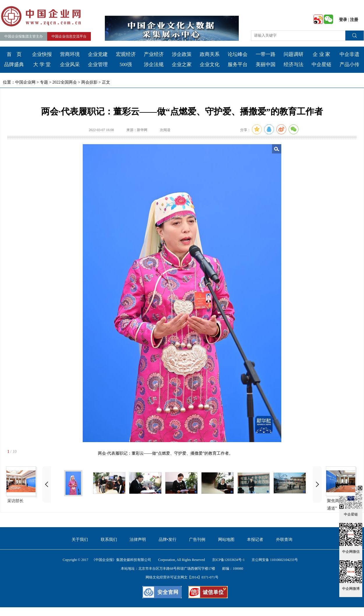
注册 (354, 20)
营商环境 (70, 54)
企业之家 (182, 65)
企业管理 (98, 65)
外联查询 (284, 540)
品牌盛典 (14, 65)
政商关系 (210, 54)
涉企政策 (182, 54)
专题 (44, 82)
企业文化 (210, 65)
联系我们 (109, 540)
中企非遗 (349, 54)
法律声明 (138, 540)
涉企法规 (154, 65)
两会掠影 (89, 82)
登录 (343, 20)
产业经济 (154, 54)
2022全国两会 (65, 82)
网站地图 (226, 540)
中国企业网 (25, 82)
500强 (126, 65)
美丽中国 (266, 65)
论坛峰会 (238, 54)
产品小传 (349, 65)
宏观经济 (126, 54)
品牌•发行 (168, 540)
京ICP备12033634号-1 (228, 560)
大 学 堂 (42, 65)
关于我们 (80, 540)
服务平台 (238, 65)
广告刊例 (197, 540)
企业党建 (98, 54)
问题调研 (294, 54)
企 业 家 (321, 54)
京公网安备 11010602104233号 (275, 560)
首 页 (14, 54)
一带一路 (266, 54)
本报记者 (255, 540)
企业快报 (42, 54)
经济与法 (294, 65)
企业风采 (70, 65)
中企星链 (321, 65)
